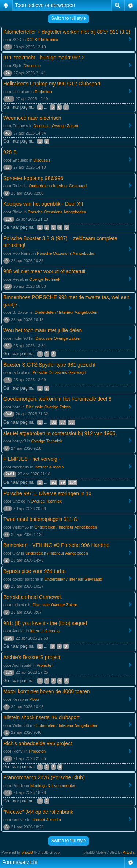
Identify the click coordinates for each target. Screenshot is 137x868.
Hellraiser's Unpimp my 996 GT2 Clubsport (52, 84)
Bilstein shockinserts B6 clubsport (41, 717)
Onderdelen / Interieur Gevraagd (58, 186)
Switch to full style (68, 18)
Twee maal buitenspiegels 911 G (40, 519)
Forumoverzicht (20, 862)
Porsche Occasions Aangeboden (57, 212)
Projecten (43, 92)
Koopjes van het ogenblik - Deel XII (43, 204)
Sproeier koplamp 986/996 (33, 178)
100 (73, 482)
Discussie (32, 66)
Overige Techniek (45, 279)
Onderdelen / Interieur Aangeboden (66, 312)
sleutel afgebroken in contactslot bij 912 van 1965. (60, 433)
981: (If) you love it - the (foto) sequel (45, 623)
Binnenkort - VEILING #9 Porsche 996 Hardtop (56, 545)
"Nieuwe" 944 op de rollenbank (38, 812)
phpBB (27, 852)
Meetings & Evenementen (53, 786)
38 (72, 422)
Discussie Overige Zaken (56, 126)
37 (62, 422)
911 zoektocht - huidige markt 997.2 (44, 58)
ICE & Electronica (42, 40)
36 (54, 422)
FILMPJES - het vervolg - (32, 459)
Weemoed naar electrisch (32, 118)
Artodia (129, 852)
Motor (34, 699)
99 (62, 482)
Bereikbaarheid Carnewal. (33, 597)
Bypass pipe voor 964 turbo (34, 571)
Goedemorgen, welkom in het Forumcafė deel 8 (57, 399)
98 (54, 482)
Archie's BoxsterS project (32, 657)
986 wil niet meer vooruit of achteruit (44, 271)
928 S (10, 152)
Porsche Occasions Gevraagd (59, 372)
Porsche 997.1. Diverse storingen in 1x (47, 493)
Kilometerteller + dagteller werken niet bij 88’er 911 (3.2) (67, 32)
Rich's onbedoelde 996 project (38, 743)
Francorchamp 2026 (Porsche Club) (44, 777)
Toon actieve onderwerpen (45, 5)
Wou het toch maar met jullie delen (43, 330)
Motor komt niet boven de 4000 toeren (47, 691)
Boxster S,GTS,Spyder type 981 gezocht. (50, 365)
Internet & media (49, 467)
